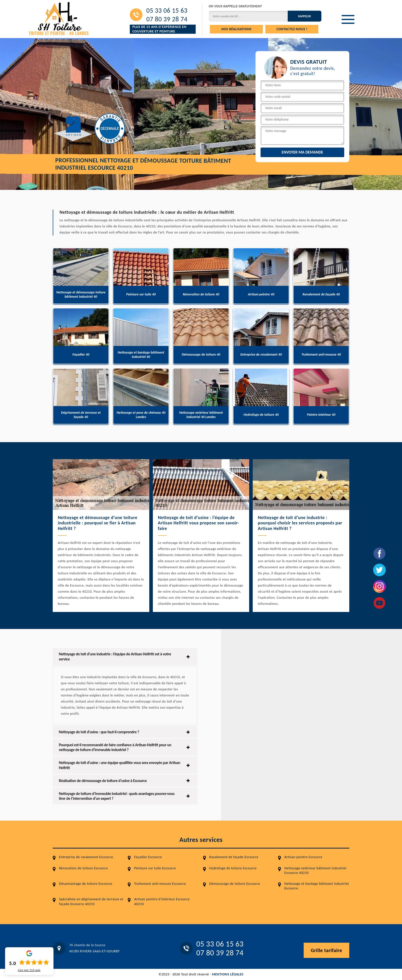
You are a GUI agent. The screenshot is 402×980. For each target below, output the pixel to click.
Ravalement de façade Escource (234, 857)
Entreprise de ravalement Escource (86, 857)
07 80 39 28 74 (167, 19)
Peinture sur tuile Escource (155, 868)
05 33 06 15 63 (167, 10)
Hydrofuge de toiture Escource (233, 868)
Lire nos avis (29, 970)
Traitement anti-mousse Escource (160, 884)
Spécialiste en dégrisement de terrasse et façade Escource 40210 (91, 901)
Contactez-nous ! (292, 29)
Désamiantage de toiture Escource (86, 884)
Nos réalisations (236, 29)
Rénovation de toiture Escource (83, 868)
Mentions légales (228, 974)
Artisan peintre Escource (303, 857)
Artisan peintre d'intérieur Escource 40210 (162, 901)
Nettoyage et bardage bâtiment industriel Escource (317, 886)
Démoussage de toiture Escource (235, 884)
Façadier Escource (148, 857)
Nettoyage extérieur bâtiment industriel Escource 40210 (315, 870)
